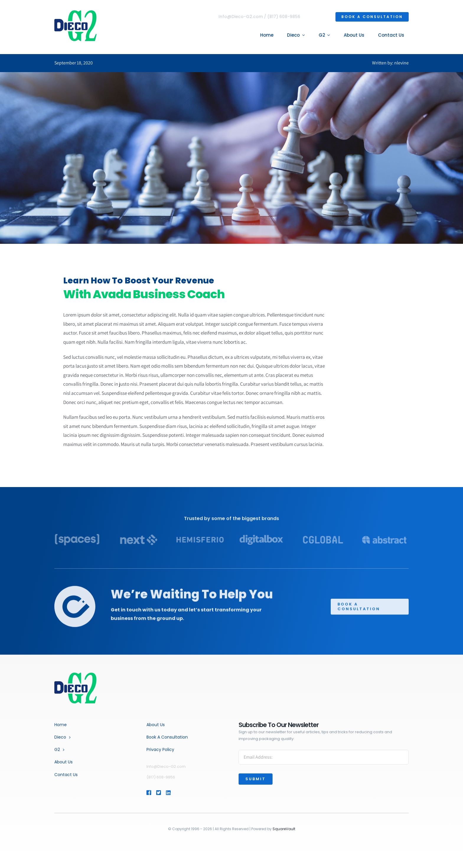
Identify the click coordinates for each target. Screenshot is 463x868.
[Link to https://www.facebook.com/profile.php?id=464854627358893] (149, 793)
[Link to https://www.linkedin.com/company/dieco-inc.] (177, 793)
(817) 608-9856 (285, 17)
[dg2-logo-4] (75, 13)
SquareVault (284, 829)
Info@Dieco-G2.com (242, 17)
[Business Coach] (75, 675)
